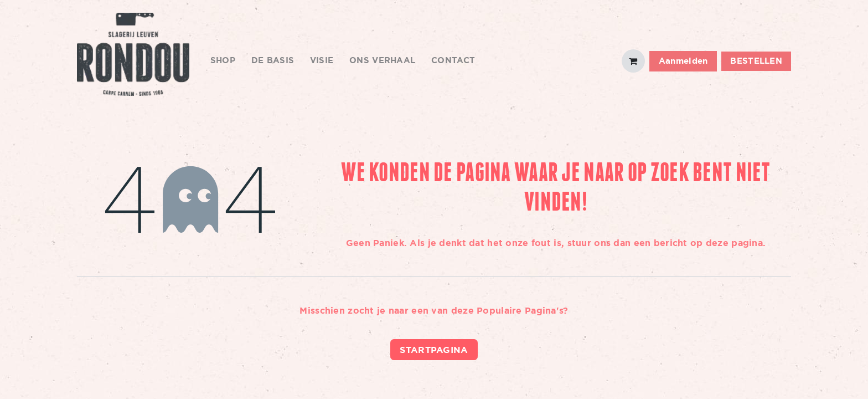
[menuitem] (223, 61)
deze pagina (734, 243)
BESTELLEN (756, 61)
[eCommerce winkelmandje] (633, 61)
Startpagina (434, 350)
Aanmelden (683, 61)
